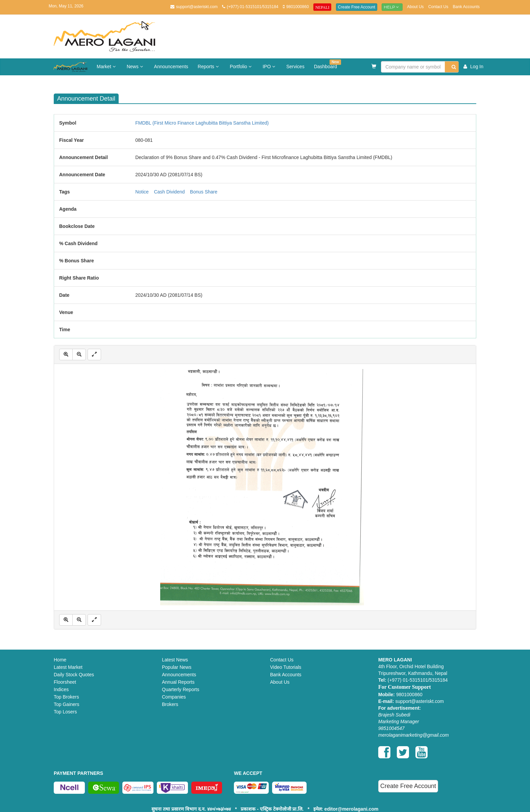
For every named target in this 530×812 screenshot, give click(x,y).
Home (60, 660)
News (136, 67)
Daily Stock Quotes (74, 675)
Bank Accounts (466, 7)
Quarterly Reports (180, 689)
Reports (209, 67)
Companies (174, 697)
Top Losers (65, 712)
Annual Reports (178, 682)
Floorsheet (65, 682)
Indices (61, 689)
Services (295, 67)
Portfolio (242, 67)
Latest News (175, 660)
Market (107, 67)
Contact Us (438, 7)
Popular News (177, 667)
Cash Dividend (169, 192)
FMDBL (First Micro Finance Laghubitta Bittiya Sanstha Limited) (202, 123)
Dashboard (328, 64)
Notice (142, 192)
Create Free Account (357, 7)
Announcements (171, 67)
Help (392, 7)
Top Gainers (66, 704)
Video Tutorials (286, 667)
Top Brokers (66, 697)
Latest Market (68, 667)
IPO (270, 67)
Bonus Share (204, 192)
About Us (415, 7)
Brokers (170, 704)
